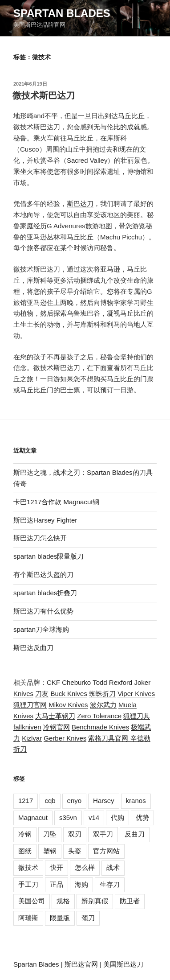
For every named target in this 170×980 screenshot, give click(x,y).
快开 (57, 867)
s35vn (68, 817)
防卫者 (130, 901)
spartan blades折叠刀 (45, 593)
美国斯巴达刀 (123, 964)
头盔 (75, 851)
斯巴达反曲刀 (33, 648)
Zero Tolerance (99, 716)
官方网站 (106, 851)
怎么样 (85, 867)
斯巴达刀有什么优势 (43, 611)
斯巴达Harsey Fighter (45, 520)
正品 (57, 884)
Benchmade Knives (100, 727)
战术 (113, 867)
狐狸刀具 (137, 716)
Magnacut (33, 817)
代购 (117, 817)
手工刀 (28, 884)
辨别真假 (95, 901)
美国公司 (32, 901)
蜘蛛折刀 (102, 694)
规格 (63, 901)
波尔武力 (103, 705)
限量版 (60, 918)
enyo (75, 801)
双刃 (75, 834)
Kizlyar (32, 738)
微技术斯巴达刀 (44, 95)
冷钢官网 (57, 727)
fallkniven (27, 727)
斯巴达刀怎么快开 (40, 538)
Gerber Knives (65, 738)
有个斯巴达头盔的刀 (43, 574)
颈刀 (88, 918)
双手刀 (103, 834)
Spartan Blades (62, 13)
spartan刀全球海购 (41, 629)
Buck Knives (69, 694)
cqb (50, 801)
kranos (136, 801)
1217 (26, 801)
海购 (81, 884)
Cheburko (76, 682)
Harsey (104, 801)
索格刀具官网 (109, 738)
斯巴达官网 (81, 964)
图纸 (25, 851)
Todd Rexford (112, 682)
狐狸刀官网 (30, 705)
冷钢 (25, 834)
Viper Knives (136, 694)
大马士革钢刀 (55, 716)
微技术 (28, 867)
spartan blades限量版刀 (49, 556)
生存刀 (110, 884)
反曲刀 (135, 834)
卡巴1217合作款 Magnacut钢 (56, 502)
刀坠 (50, 834)
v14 (94, 817)
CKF (53, 682)
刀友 (42, 694)
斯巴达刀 (80, 204)
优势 (142, 817)
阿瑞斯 (28, 918)
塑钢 (50, 851)
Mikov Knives (68, 705)
